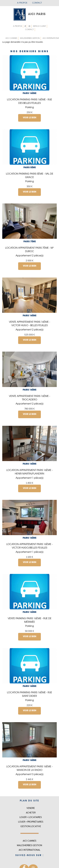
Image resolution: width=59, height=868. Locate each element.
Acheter (31, 813)
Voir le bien (30, 118)
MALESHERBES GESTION (30, 38)
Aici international (29, 850)
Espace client (39, 26)
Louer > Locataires (31, 817)
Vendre (31, 808)
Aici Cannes (11, 38)
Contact (37, 3)
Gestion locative (31, 826)
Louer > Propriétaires (31, 822)
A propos (22, 3)
